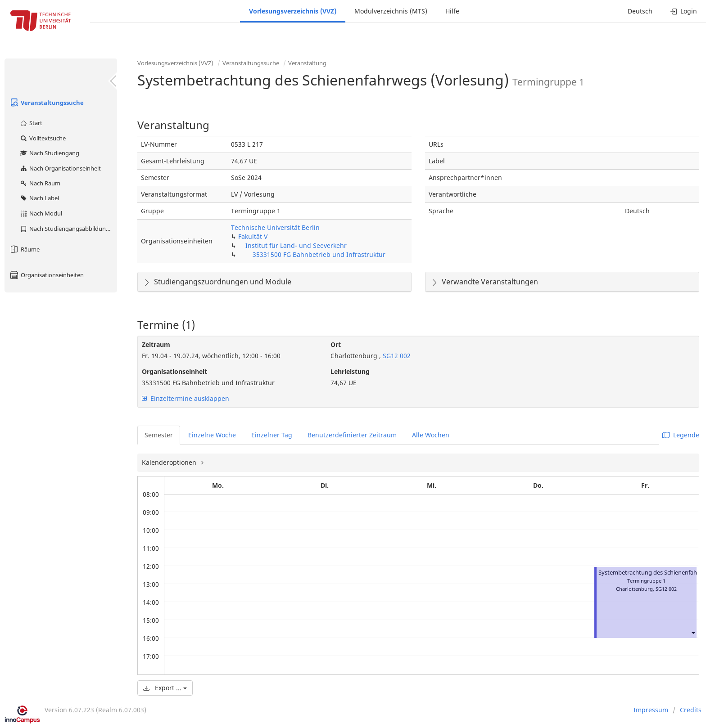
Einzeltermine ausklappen (186, 398)
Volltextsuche (43, 138)
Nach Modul (41, 213)
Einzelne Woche (212, 435)
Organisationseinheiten (46, 275)
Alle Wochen (431, 435)
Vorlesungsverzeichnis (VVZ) (293, 11)
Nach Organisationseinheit (60, 168)
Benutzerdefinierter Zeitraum (352, 435)
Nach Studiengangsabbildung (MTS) (68, 229)
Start (31, 123)
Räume (24, 249)
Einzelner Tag (272, 435)
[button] (693, 633)
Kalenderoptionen (170, 462)
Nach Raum (40, 183)
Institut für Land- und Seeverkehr (296, 245)
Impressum (651, 710)
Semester (159, 435)
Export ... (165, 688)
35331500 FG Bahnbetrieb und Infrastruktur (319, 254)
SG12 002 (396, 356)
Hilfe (452, 11)
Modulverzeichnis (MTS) (391, 11)
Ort (336, 344)
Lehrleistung (350, 371)
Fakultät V (253, 236)
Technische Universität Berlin (275, 227)
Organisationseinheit (174, 371)
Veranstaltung (307, 63)
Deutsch (640, 11)
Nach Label (39, 198)
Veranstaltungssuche (46, 103)
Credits (691, 710)
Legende (681, 435)
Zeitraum (156, 344)
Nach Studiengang (49, 153)
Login (684, 11)
